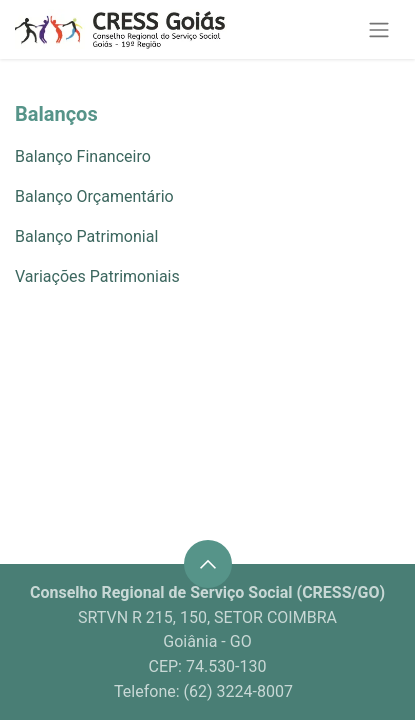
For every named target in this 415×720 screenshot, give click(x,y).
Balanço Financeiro (83, 156)
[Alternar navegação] (379, 29)
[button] (208, 564)
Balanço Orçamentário (94, 196)
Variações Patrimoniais (97, 276)
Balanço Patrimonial (86, 236)
